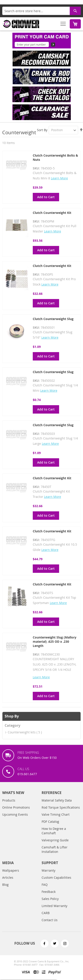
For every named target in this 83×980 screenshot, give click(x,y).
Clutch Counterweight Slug (53, 319)
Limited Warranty (54, 906)
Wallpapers (11, 870)
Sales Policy (50, 899)
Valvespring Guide (55, 840)
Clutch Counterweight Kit (52, 213)
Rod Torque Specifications (61, 807)
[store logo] (21, 24)
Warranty (48, 870)
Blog (5, 885)
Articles (8, 877)
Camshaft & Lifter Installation (55, 849)
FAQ (45, 885)
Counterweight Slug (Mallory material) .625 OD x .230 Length (55, 642)
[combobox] (41, 11)
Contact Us (50, 920)
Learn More (59, 178)
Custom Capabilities (56, 877)
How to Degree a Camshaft (54, 831)
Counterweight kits (22, 732)
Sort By (42, 130)
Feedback (49, 892)
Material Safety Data (57, 800)
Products (9, 800)
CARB (46, 913)
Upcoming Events (15, 814)
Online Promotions (16, 807)
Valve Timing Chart (56, 814)
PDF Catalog (50, 822)
